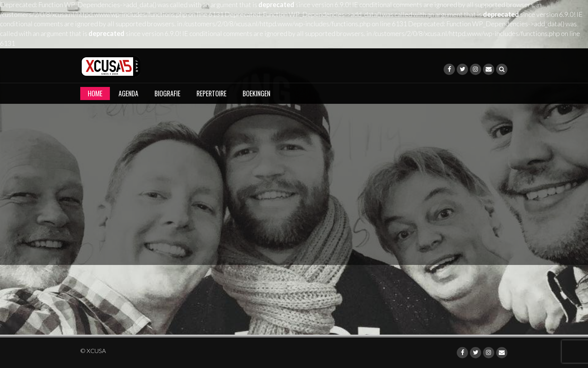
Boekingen (256, 93)
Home (95, 93)
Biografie (167, 93)
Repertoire (211, 93)
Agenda (128, 93)
